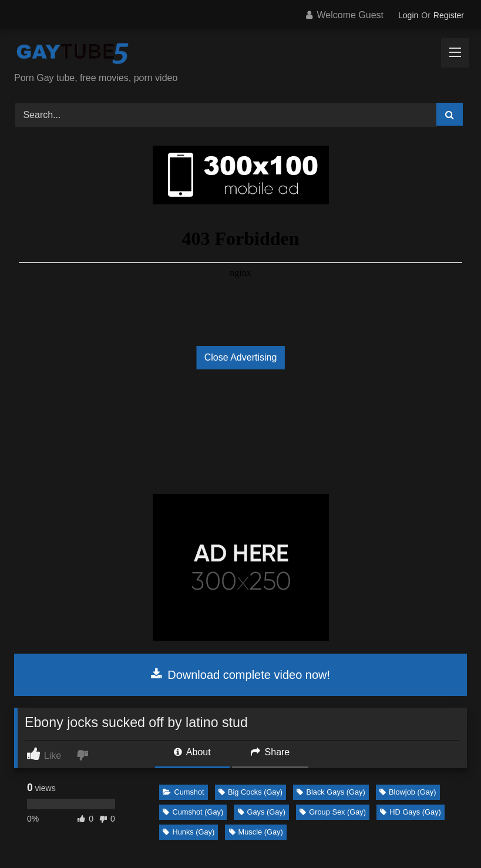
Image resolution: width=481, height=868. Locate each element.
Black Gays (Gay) (331, 792)
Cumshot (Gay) (193, 812)
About (192, 752)
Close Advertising (241, 357)
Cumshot (183, 792)
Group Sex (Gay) (333, 812)
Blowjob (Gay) (408, 792)
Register (449, 15)
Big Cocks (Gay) (250, 792)
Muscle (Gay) (256, 832)
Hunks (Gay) (189, 832)
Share (270, 752)
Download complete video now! (240, 675)
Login (408, 15)
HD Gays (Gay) (410, 812)
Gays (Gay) (262, 812)
